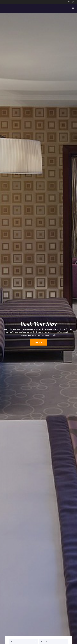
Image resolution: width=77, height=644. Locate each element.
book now (38, 342)
